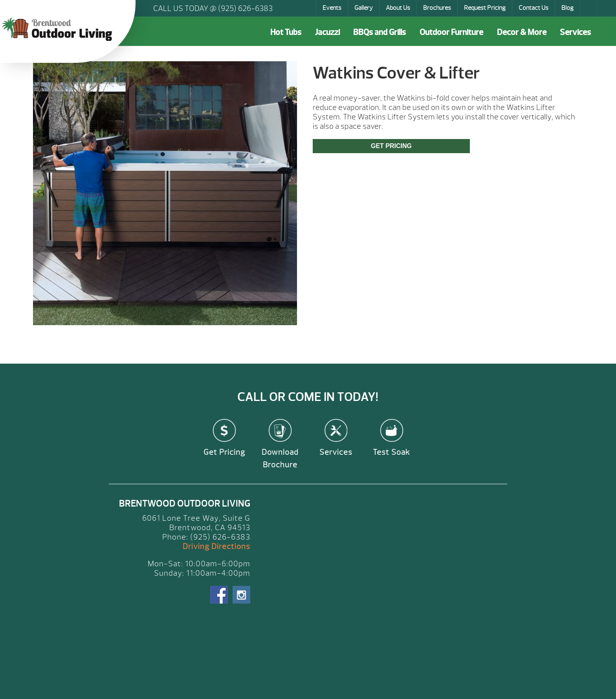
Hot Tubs (286, 32)
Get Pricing (391, 146)
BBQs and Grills (379, 32)
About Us (398, 8)
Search (589, 8)
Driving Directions (216, 546)
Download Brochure (280, 458)
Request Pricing (485, 8)
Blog (567, 8)
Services (575, 32)
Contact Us (533, 8)
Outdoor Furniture (451, 32)
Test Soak (391, 452)
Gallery (364, 8)
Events (332, 8)
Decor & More (522, 32)
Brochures (437, 8)
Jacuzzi (327, 32)
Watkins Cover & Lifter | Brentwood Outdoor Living (59, 29)
